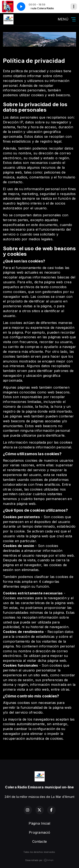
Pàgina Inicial (39, 823)
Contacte (40, 841)
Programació (39, 832)
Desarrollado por (40, 860)
